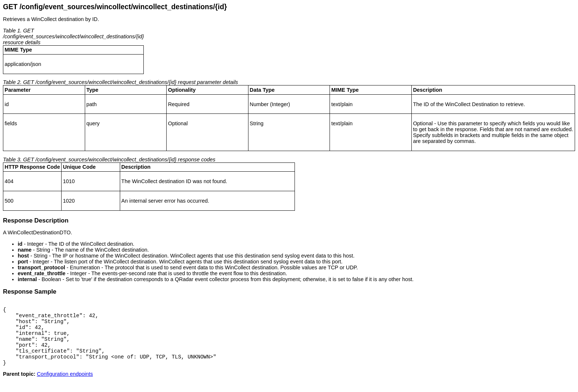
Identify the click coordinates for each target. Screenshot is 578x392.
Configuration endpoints (65, 386)
